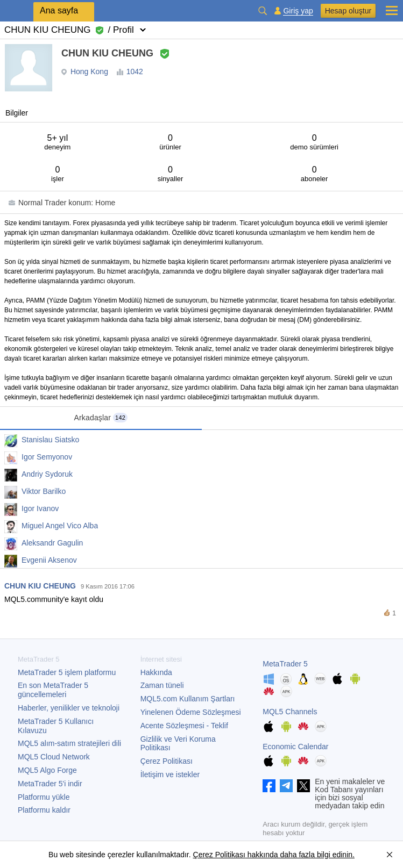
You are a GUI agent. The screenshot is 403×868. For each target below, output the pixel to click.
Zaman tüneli (162, 685)
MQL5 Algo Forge (47, 770)
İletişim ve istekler (170, 774)
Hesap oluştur (348, 11)
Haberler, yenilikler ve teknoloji (69, 708)
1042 (135, 71)
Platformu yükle (44, 797)
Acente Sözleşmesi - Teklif (184, 726)
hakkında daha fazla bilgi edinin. (300, 855)
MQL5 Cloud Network (54, 757)
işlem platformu (67, 672)
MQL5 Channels (290, 712)
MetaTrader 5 (285, 664)
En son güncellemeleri (53, 690)
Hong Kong (89, 71)
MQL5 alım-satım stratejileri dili (69, 743)
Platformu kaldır (44, 810)
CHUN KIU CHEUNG (40, 586)
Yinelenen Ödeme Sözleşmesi (191, 712)
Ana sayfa (59, 10)
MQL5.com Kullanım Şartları (188, 699)
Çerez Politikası (167, 761)
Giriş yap (298, 11)
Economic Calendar (295, 747)
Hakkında (156, 672)
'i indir (50, 784)
